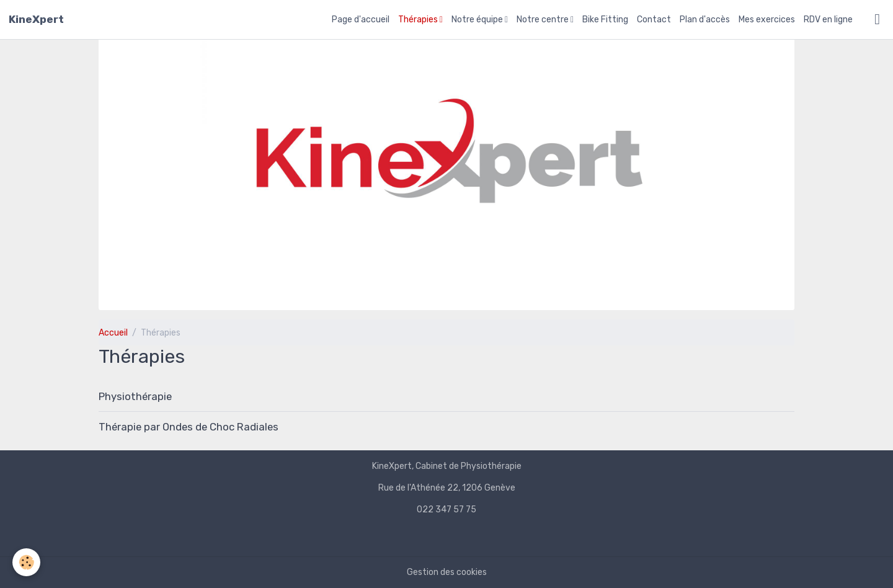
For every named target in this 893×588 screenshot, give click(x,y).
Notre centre (544, 20)
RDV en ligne (828, 20)
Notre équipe (478, 20)
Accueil (113, 333)
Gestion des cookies (447, 572)
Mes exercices (767, 20)
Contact (654, 20)
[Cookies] (26, 562)
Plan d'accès (705, 20)
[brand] (36, 19)
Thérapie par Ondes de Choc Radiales (189, 427)
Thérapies (419, 20)
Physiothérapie (135, 396)
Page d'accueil (361, 20)
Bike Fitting (605, 20)
